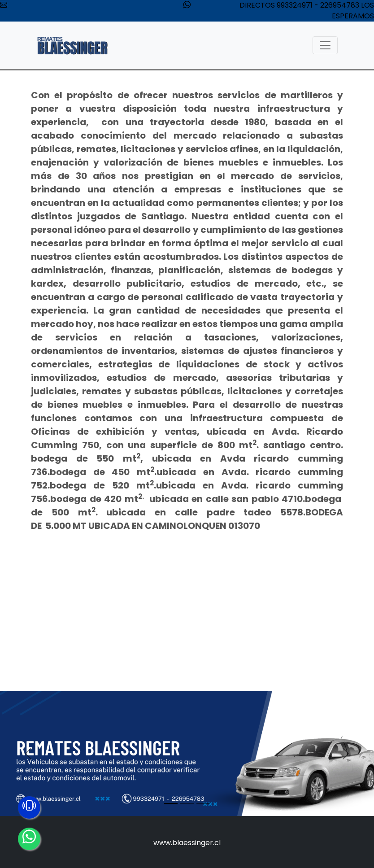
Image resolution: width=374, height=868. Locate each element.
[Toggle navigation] (325, 45)
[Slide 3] (203, 804)
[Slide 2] (187, 804)
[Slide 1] (171, 804)
